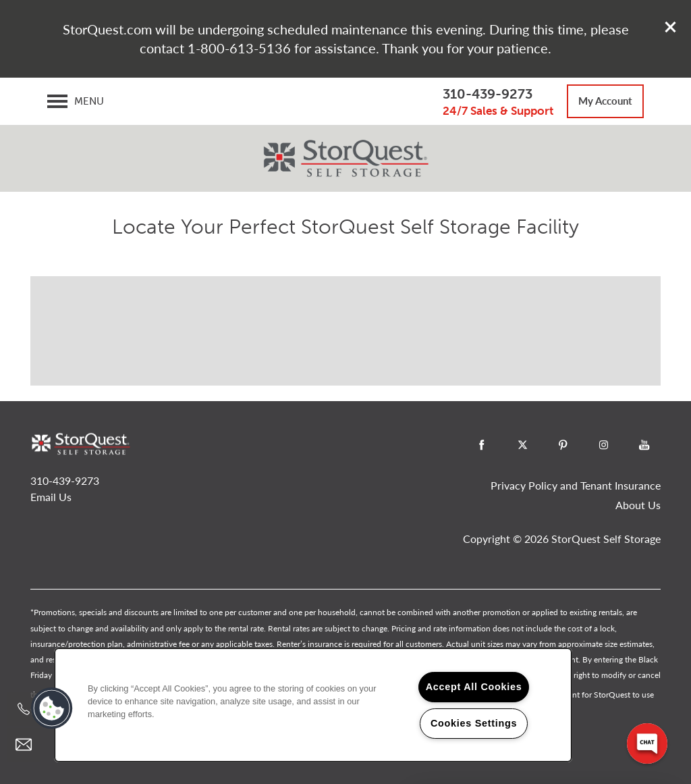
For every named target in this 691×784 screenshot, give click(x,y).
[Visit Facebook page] (482, 445)
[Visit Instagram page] (603, 445)
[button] (671, 27)
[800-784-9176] (24, 709)
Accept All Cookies (474, 687)
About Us (638, 505)
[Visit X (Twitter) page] (522, 445)
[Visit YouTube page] (644, 445)
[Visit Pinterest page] (563, 445)
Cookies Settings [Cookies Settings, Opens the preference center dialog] (474, 723)
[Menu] (76, 101)
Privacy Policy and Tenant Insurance (576, 485)
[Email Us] (24, 745)
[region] (313, 705)
